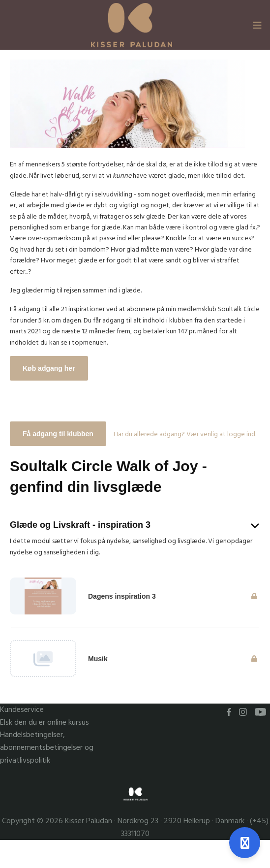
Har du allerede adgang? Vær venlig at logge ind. (185, 434)
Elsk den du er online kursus (45, 723)
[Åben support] (245, 843)
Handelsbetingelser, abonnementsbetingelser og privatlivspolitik (47, 747)
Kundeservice (22, 710)
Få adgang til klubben (58, 434)
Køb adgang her (49, 368)
